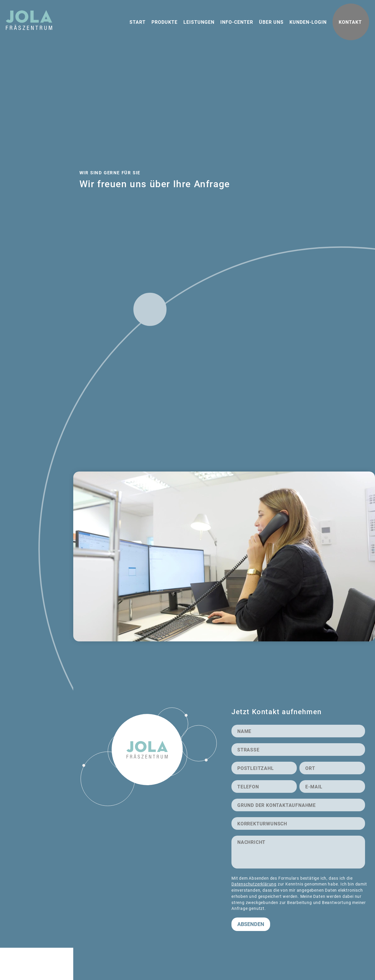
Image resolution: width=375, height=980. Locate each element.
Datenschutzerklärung (254, 884)
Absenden (251, 924)
